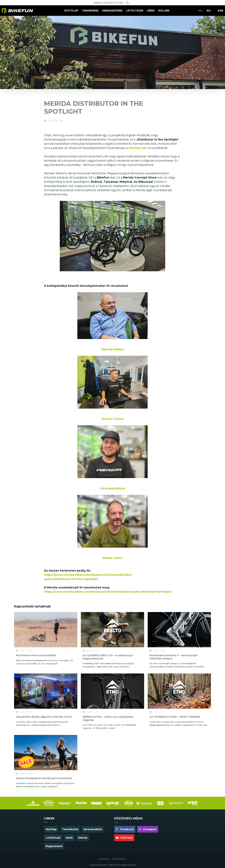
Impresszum (104, 859)
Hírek (151, 11)
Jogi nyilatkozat (119, 859)
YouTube (124, 838)
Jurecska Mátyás (113, 488)
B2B (221, 11)
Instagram (148, 829)
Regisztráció (54, 846)
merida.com (138, 148)
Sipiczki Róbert (112, 349)
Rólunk (164, 11)
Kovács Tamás (113, 419)
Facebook (125, 829)
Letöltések (135, 11)
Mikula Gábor (113, 558)
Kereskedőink (112, 11)
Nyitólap (71, 11)
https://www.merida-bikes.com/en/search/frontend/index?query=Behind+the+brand (108, 592)
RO (209, 11)
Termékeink (90, 11)
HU (200, 11)
